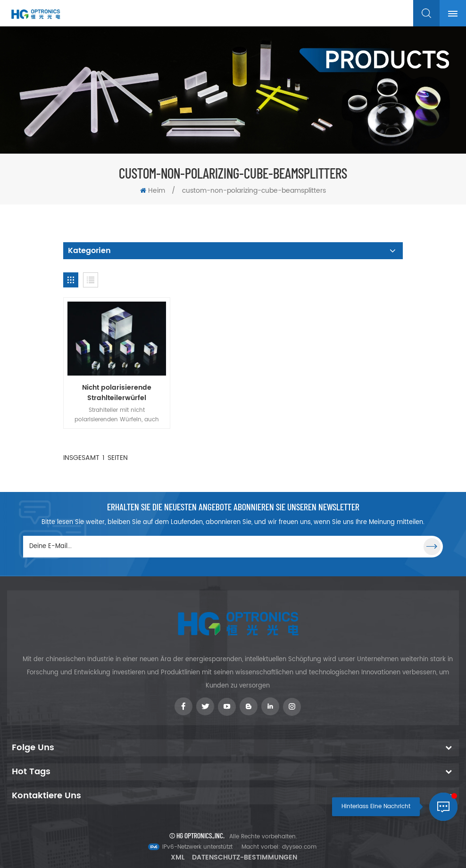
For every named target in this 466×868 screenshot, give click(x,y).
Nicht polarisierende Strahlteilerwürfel (117, 393)
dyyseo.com (299, 847)
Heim (153, 191)
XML (178, 857)
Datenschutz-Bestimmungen (245, 857)
